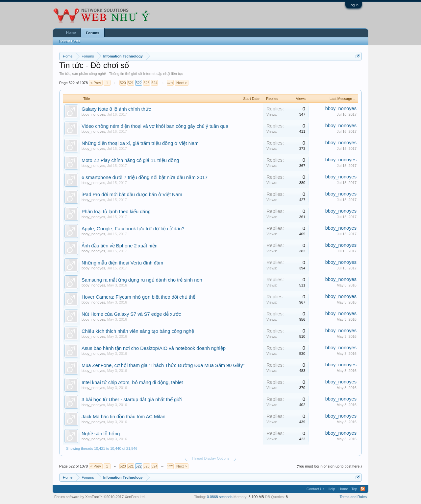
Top (354, 489)
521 (131, 83)
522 (138, 83)
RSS (363, 489)
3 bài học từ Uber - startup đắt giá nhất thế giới (132, 400)
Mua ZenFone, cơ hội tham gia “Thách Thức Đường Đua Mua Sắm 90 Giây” (163, 365)
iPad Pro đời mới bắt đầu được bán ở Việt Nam (132, 195)
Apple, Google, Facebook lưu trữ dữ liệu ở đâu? (133, 229)
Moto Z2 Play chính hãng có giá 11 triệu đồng (130, 160)
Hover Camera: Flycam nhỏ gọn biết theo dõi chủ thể (138, 297)
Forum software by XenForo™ (100, 497)
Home (71, 33)
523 (146, 83)
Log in (354, 5)
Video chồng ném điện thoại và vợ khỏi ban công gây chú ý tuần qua (155, 126)
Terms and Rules (353, 497)
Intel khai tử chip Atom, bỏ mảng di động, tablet (132, 382)
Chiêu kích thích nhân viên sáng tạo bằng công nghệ (138, 331)
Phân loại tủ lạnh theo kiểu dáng (116, 212)
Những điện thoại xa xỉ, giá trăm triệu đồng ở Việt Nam (140, 143)
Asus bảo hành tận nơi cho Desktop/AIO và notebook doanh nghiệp (154, 348)
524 (154, 83)
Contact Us (315, 489)
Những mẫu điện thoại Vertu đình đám (122, 263)
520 (123, 83)
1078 (170, 83)
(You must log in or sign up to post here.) (329, 466)
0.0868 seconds (220, 497)
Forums (92, 33)
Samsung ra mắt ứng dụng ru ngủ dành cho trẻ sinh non (142, 280)
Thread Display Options (211, 458)
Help (331, 489)
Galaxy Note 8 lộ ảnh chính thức (116, 109)
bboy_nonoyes (93, 114)
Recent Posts (69, 41)
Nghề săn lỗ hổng (101, 434)
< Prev (96, 83)
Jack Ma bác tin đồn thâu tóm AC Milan (124, 417)
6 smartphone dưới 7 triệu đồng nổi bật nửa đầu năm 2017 (145, 177)
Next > (182, 83)
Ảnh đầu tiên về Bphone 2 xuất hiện (120, 246)
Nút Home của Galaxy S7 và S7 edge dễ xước (131, 314)
